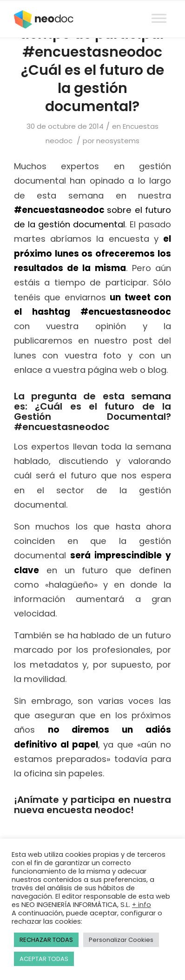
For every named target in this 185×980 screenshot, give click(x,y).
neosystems (118, 141)
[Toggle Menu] (159, 10)
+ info (142, 905)
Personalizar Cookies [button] (121, 940)
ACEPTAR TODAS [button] (44, 959)
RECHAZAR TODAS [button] (46, 940)
